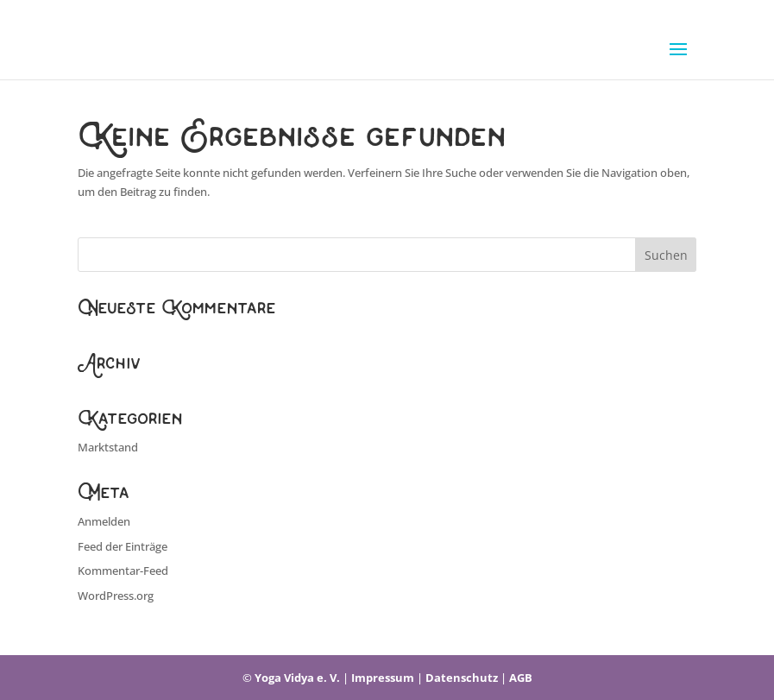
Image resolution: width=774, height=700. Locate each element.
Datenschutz (462, 678)
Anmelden (104, 521)
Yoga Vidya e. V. (297, 678)
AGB (521, 678)
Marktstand (108, 447)
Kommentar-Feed (123, 571)
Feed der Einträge (123, 546)
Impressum (383, 678)
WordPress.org (116, 596)
